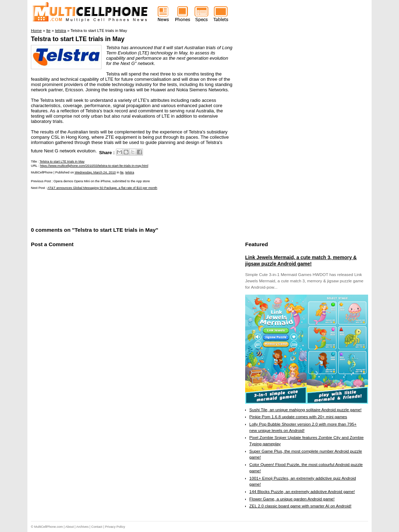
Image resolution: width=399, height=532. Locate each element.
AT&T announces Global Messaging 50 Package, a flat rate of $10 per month (102, 188)
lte (122, 172)
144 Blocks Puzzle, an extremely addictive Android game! (302, 492)
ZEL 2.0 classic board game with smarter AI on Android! (300, 506)
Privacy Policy (115, 527)
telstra (130, 172)
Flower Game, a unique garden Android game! (292, 499)
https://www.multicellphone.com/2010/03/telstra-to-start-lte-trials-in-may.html (94, 166)
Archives (82, 527)
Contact (97, 527)
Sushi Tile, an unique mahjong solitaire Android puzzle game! (306, 410)
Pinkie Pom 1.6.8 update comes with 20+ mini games (298, 417)
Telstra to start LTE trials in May (78, 39)
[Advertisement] (113, 208)
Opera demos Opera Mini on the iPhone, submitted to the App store (102, 181)
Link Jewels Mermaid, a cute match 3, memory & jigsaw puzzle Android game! (301, 261)
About (70, 527)
